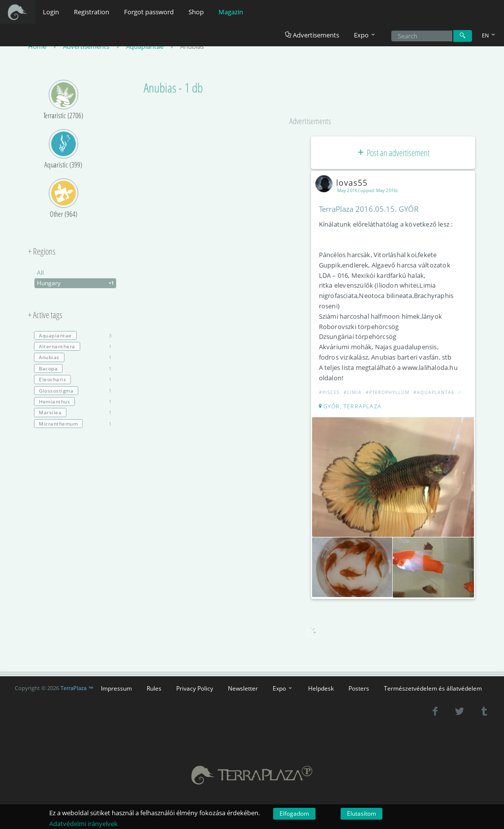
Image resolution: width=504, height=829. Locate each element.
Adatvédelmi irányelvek (83, 824)
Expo (283, 688)
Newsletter (243, 688)
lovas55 (343, 183)
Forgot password (149, 12)
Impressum (116, 688)
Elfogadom (294, 813)
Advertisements (312, 35)
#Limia (353, 392)
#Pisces (329, 392)
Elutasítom (362, 813)
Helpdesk (321, 688)
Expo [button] (365, 35)
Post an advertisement (393, 153)
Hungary (77, 283)
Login (51, 12)
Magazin (231, 12)
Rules (154, 688)
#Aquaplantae (434, 392)
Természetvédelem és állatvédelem (433, 688)
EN (489, 35)
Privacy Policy (195, 688)
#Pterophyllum (388, 392)
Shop (196, 12)
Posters (359, 688)
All (40, 273)
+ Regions (42, 252)
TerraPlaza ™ (77, 688)
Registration (92, 12)
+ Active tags (45, 315)
